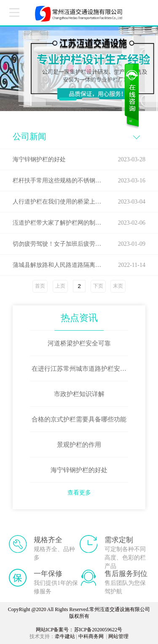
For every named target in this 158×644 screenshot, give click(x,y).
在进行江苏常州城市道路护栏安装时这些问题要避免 (79, 373)
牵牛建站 (65, 636)
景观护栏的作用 (79, 445)
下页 (98, 286)
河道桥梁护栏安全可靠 (79, 343)
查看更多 (79, 493)
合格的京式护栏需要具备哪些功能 (79, 419)
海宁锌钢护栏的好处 (79, 470)
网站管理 (118, 636)
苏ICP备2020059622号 (98, 630)
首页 (40, 286)
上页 (60, 286)
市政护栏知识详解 (79, 394)
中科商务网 (91, 636)
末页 (118, 286)
